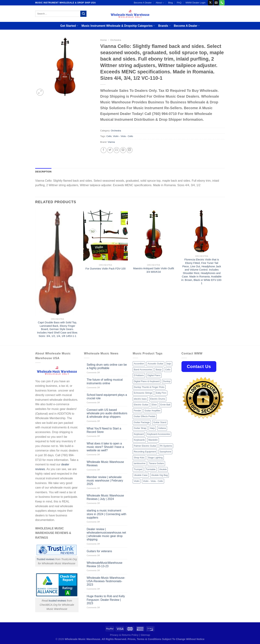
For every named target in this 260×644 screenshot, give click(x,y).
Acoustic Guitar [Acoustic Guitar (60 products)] (155, 364)
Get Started (69, 26)
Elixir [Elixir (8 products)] (154, 405)
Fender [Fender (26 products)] (137, 411)
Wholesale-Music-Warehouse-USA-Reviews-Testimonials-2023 (106, 581)
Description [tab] (43, 172)
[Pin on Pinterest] (123, 150)
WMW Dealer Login (195, 3)
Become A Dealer (143, 3)
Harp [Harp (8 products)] (152, 428)
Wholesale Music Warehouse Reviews (105, 464)
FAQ (179, 3)
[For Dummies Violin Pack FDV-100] (106, 235)
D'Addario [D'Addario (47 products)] (139, 375)
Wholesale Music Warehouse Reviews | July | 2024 (105, 497)
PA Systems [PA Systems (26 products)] (166, 446)
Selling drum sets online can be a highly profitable (107, 366)
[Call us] (222, 3)
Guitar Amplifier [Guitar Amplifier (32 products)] (152, 411)
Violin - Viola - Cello (123, 136)
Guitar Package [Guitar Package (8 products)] (142, 422)
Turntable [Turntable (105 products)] (151, 469)
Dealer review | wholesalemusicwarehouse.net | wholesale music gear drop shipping (106, 534)
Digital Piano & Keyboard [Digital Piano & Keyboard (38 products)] (147, 381)
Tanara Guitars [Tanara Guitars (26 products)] (156, 463)
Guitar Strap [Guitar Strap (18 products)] (140, 428)
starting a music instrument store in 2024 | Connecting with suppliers (106, 514)
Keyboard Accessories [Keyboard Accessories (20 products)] (159, 434)
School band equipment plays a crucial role (107, 397)
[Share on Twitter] (110, 150)
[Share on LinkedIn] (130, 150)
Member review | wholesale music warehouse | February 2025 (105, 481)
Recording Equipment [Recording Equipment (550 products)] (145, 452)
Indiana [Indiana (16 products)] (162, 428)
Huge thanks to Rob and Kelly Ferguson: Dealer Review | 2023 (106, 600)
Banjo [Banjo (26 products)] (159, 370)
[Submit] (83, 14)
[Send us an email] (216, 3)
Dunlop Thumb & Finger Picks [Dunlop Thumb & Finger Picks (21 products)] (149, 387)
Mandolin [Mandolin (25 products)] (153, 440)
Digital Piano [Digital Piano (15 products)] (154, 375)
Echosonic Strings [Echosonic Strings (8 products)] (143, 393)
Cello (109, 136)
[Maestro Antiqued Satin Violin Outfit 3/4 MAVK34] (154, 235)
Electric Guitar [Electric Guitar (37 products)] (141, 405)
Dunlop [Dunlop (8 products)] (167, 381)
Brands (164, 26)
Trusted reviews (46, 559)
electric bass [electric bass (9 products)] (140, 399)
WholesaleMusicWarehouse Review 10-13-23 (105, 564)
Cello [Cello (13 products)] (168, 370)
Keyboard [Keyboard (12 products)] (139, 434)
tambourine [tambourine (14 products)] (140, 463)
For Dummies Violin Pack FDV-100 (105, 269)
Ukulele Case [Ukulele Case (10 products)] (141, 475)
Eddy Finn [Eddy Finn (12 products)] (161, 393)
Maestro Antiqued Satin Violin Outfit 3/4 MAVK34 (154, 270)
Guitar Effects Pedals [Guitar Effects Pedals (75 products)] (145, 416)
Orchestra (116, 40)
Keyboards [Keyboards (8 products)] (139, 440)
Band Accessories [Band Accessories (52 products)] (143, 370)
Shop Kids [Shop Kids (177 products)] (139, 458)
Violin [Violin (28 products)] (137, 481)
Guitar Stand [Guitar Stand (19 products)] (160, 422)
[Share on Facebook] (104, 150)
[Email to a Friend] (117, 150)
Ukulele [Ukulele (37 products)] (163, 469)
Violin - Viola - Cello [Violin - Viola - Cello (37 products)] (153, 481)
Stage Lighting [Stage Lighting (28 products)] (155, 458)
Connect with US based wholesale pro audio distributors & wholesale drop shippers (107, 413)
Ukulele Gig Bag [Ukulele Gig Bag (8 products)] (159, 475)
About (160, 3)
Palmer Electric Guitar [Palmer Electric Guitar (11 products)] (145, 446)
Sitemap (145, 635)
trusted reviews (57, 601)
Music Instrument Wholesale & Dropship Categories (118, 26)
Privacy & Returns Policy (124, 635)
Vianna (111, 142)
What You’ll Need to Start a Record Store (104, 430)
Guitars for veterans (99, 551)
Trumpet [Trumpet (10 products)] (138, 469)
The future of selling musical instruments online (105, 381)
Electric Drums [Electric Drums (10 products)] (158, 399)
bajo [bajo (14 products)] (169, 364)
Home (103, 40)
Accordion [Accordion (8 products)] (139, 364)
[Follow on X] (210, 3)
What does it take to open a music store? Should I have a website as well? (105, 447)
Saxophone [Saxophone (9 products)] (165, 452)
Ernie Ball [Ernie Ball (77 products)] (165, 405)
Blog (170, 3)
